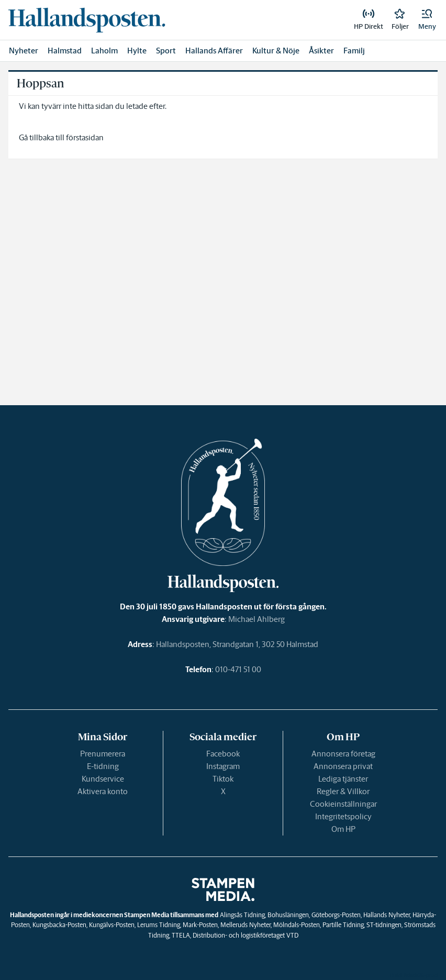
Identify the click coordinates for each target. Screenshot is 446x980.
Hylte (137, 51)
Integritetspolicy (343, 816)
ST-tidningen (384, 925)
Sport (166, 51)
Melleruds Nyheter (246, 925)
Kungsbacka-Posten (59, 925)
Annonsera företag (343, 754)
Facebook (223, 754)
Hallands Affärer (214, 51)
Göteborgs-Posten (336, 915)
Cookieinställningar (343, 804)
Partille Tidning (343, 925)
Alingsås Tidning (242, 915)
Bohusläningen (288, 915)
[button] (427, 20)
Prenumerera (103, 754)
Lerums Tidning (159, 925)
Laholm (104, 51)
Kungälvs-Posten (112, 925)
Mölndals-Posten (297, 925)
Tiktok (223, 779)
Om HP (343, 829)
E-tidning (103, 766)
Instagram (223, 766)
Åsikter (321, 51)
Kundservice (103, 779)
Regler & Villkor (343, 791)
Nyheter (24, 51)
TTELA (181, 935)
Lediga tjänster (343, 779)
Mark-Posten (200, 925)
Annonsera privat (343, 766)
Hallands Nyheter (387, 915)
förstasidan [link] (85, 137)
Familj (354, 51)
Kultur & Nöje (276, 51)
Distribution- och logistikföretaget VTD (246, 935)
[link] (87, 20)
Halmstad (65, 51)
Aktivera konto (103, 791)
